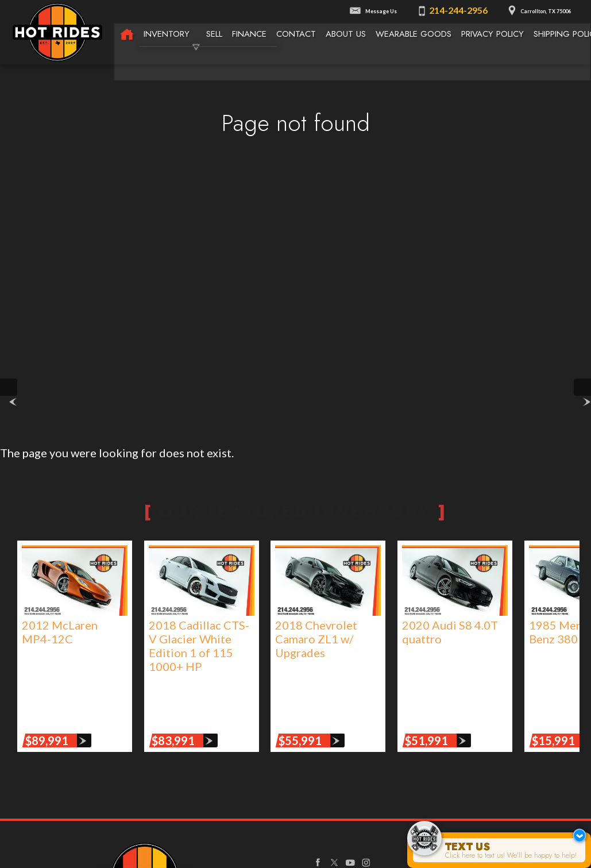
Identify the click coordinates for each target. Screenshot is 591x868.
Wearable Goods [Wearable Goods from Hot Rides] (414, 33)
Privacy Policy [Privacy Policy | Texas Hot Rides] (493, 33)
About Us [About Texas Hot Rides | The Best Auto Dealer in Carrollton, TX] (346, 33)
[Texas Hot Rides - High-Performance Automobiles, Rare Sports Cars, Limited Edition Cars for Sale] (127, 34)
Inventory (167, 33)
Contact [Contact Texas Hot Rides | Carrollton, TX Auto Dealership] (296, 33)
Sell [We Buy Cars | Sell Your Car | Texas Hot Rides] (214, 33)
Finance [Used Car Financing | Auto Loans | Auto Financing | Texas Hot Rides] (249, 33)
